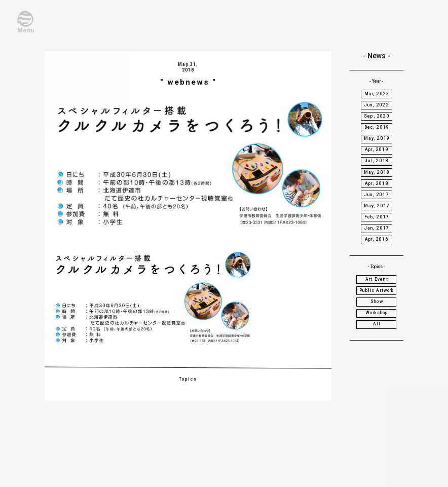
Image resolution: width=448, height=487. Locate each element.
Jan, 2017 (377, 228)
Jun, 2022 (377, 105)
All (377, 324)
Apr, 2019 (377, 149)
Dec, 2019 (377, 127)
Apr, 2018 (377, 183)
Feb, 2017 (377, 217)
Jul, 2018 (377, 161)
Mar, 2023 (377, 94)
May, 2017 (377, 206)
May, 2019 (377, 138)
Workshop (377, 313)
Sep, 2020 (377, 116)
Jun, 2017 (377, 195)
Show (377, 302)
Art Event (377, 279)
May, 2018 (377, 172)
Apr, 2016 (377, 239)
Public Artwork (377, 290)
